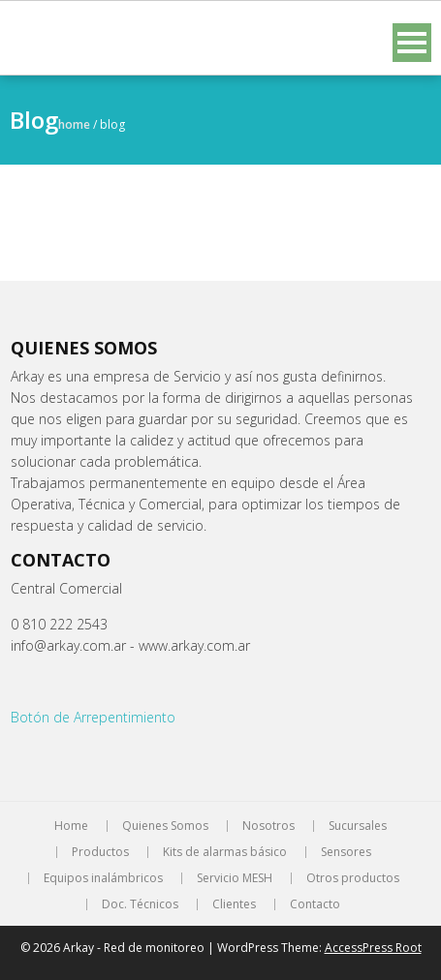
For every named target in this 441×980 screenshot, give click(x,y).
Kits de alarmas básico (225, 852)
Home (74, 124)
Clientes (234, 904)
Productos (100, 852)
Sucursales (358, 826)
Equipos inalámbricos (103, 878)
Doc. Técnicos (140, 904)
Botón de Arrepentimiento (93, 717)
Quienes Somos (165, 826)
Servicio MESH (235, 878)
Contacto (315, 904)
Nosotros (268, 826)
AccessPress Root (373, 948)
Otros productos (353, 878)
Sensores (346, 852)
